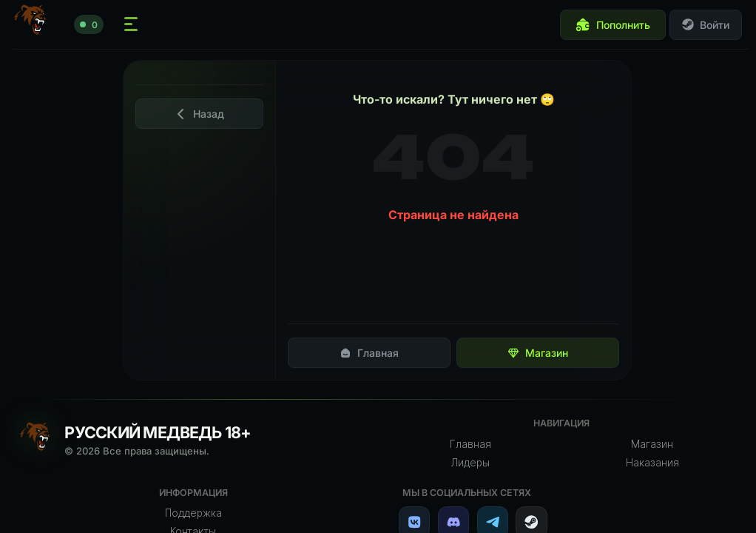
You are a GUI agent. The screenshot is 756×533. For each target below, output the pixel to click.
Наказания (652, 463)
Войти (706, 25)
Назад (200, 114)
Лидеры (470, 463)
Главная (369, 353)
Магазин (538, 353)
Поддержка (193, 513)
